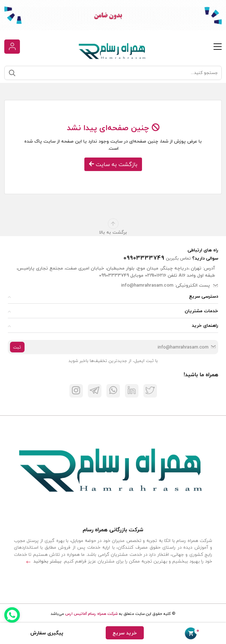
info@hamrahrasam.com (147, 285)
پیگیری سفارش (47, 633)
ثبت (17, 347)
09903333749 (144, 258)
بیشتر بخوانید (44, 561)
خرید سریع (125, 633)
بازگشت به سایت (113, 164)
